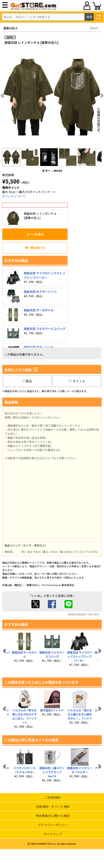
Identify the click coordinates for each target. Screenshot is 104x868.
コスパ (94, 28)
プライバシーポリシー (53, 825)
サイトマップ (53, 834)
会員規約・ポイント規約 (53, 806)
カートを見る (35, 234)
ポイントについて (14, 196)
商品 (27, 381)
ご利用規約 (53, 797)
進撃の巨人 (11, 28)
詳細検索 (99, 17)
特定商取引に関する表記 (53, 816)
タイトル (77, 381)
